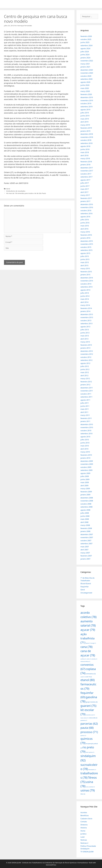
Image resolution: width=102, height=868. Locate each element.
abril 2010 (84, 449)
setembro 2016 (86, 213)
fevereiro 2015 (86, 272)
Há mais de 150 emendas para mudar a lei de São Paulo (26, 193)
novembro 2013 (87, 317)
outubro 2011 (86, 394)
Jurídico (83, 834)
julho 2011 (85, 403)
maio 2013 (85, 336)
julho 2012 (85, 366)
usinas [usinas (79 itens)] (88, 790)
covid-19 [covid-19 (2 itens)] (88, 677)
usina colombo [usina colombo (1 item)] (90, 787)
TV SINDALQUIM (87, 852)
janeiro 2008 (85, 531)
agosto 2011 (85, 400)
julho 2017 (85, 183)
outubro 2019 (86, 103)
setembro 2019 (86, 107)
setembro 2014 (86, 287)
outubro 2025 (86, 39)
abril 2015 (84, 265)
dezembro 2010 (87, 424)
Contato (84, 822)
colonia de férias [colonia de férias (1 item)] (85, 661)
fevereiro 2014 (86, 308)
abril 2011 (84, 412)
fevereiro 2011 (86, 418)
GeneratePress (51, 865)
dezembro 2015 (87, 241)
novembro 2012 (87, 354)
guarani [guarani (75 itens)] (88, 706)
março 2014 (85, 305)
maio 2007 (85, 547)
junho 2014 (85, 296)
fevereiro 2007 (86, 556)
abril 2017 (84, 192)
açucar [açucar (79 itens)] (88, 630)
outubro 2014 (86, 284)
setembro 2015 (86, 250)
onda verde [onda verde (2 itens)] (93, 718)
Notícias (84, 840)
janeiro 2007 (85, 559)
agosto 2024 (85, 48)
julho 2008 (85, 513)
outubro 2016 (86, 210)
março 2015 (85, 268)
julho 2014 (85, 293)
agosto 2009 (85, 473)
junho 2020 (85, 85)
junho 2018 (85, 149)
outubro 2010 (86, 430)
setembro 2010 (86, 433)
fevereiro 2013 (86, 345)
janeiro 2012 (85, 385)
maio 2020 (85, 88)
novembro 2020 (87, 73)
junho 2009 (85, 479)
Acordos (84, 812)
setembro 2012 (86, 360)
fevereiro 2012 (86, 382)
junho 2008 (85, 516)
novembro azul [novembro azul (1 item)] (90, 715)
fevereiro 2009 (86, 492)
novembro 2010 (87, 427)
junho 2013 (85, 333)
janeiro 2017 (85, 201)
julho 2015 (85, 256)
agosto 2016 (85, 217)
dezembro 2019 (87, 97)
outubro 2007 (86, 541)
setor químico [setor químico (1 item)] (90, 752)
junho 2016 (85, 223)
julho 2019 (85, 113)
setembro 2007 (86, 544)
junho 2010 (85, 443)
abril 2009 (84, 486)
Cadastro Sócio (86, 819)
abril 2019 (84, 122)
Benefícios (85, 815)
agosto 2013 (85, 327)
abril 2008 (84, 522)
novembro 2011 (87, 391)
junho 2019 (85, 116)
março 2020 (85, 91)
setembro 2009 (86, 470)
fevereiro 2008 (86, 528)
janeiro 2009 (85, 495)
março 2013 (85, 342)
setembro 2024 (86, 45)
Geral (8, 189)
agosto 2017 (85, 180)
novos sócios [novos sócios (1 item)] (84, 718)
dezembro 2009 (87, 461)
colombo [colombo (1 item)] (94, 659)
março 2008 (85, 525)
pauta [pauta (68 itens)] (87, 728)
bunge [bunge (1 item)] (93, 643)
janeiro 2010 (85, 458)
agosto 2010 (85, 437)
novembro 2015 (87, 244)
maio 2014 (85, 299)
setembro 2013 (86, 323)
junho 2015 (85, 259)
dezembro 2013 (87, 314)
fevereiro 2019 (86, 128)
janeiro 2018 (85, 165)
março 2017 (85, 195)
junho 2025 (85, 42)
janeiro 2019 (85, 131)
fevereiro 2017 (86, 198)
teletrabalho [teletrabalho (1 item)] (92, 770)
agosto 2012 (85, 363)
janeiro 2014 (85, 311)
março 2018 (85, 158)
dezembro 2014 (87, 278)
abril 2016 (84, 229)
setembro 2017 (86, 177)
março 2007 (85, 553)
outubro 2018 (86, 140)
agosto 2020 (85, 82)
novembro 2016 (87, 207)
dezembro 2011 (87, 388)
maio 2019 (85, 119)
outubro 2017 (86, 174)
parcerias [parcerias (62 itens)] (89, 724)
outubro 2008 (86, 504)
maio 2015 (85, 262)
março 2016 (85, 232)
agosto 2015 (85, 253)
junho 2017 (85, 186)
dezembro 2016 (87, 204)
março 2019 (85, 125)
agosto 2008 (85, 510)
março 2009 (85, 489)
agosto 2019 (85, 110)
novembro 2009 (87, 464)
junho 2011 (85, 406)
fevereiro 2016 (86, 235)
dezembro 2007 (87, 534)
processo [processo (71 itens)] (89, 732)
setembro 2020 (86, 79)
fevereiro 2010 (86, 455)
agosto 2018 (85, 146)
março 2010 (85, 452)
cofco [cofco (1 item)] (89, 659)
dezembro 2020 (87, 70)
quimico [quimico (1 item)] (83, 736)
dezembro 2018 (87, 134)
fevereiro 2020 (86, 94)
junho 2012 (85, 369)
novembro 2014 (87, 281)
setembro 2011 (86, 397)
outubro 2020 (86, 76)
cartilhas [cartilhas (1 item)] (83, 659)
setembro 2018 (86, 143)
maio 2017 (85, 189)
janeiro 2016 (85, 238)
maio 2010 (85, 446)
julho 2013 (85, 330)
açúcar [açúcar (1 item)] (88, 643)
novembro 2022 (87, 61)
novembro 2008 (87, 501)
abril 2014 (84, 302)
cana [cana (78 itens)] (87, 647)
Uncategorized (86, 593)
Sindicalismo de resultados (16, 191)
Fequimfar (85, 587)
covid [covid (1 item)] (83, 677)
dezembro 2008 (87, 498)
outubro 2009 (86, 467)
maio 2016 (85, 226)
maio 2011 (85, 409)
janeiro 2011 (85, 421)
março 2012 (85, 378)
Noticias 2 (84, 843)
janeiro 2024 (85, 58)
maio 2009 (85, 482)
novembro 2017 (87, 171)
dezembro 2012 (87, 351)
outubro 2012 (86, 357)
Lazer (83, 837)
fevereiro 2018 (86, 162)
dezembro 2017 (87, 168)
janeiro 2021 (85, 67)
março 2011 (85, 415)
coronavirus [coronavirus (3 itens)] (91, 674)
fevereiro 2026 (86, 36)
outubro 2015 (86, 247)
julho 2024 (85, 52)
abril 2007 (84, 550)
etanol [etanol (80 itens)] (88, 680)
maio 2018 (85, 152)
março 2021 (85, 64)
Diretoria (84, 825)
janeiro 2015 (85, 275)
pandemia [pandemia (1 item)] (84, 720)
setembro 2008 (86, 507)
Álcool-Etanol (86, 583)
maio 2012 (85, 372)
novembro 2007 (87, 537)
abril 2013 (84, 339)
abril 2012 (84, 375)
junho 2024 (85, 55)
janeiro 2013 (85, 348)
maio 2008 (85, 519)
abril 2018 (84, 155)
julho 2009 (85, 476)
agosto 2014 (85, 290)
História (84, 828)
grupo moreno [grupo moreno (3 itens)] (92, 702)
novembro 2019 (87, 100)
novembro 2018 (87, 137)
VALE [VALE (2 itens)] (83, 794)
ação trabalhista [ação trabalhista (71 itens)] (88, 638)
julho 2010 (85, 440)
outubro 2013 (86, 320)
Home (83, 831)
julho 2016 (85, 220)
